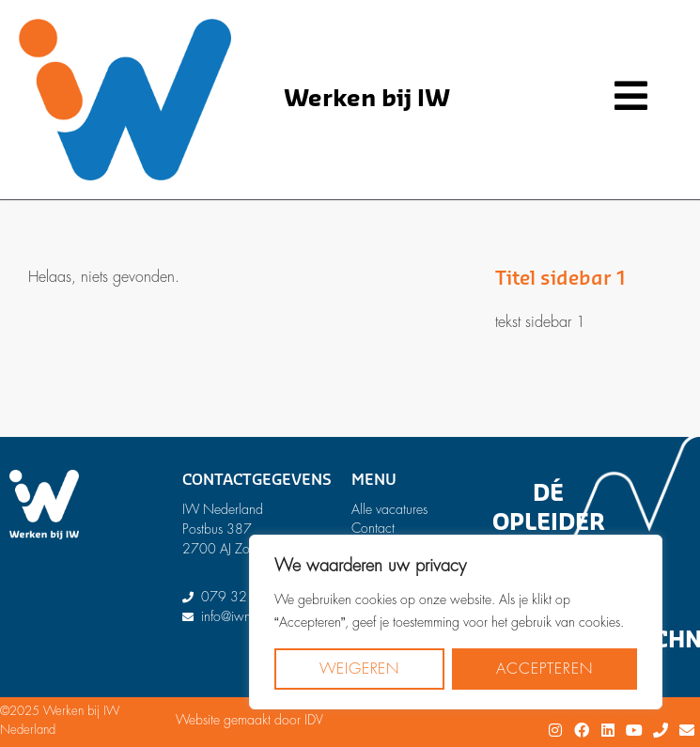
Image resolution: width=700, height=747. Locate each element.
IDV (314, 720)
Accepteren (544, 669)
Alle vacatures (389, 509)
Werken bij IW (367, 99)
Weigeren (359, 669)
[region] (456, 622)
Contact (373, 528)
